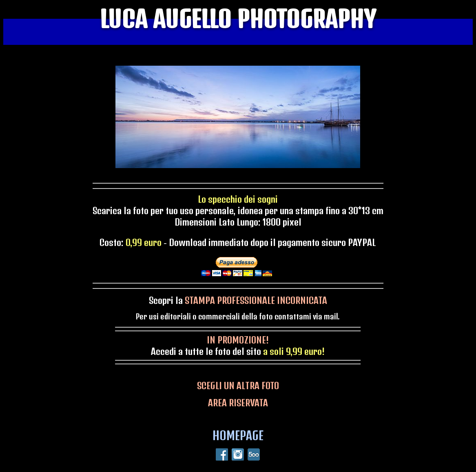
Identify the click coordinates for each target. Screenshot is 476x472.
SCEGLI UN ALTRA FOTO (238, 386)
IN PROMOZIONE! (238, 340)
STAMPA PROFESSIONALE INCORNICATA (256, 300)
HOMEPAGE (238, 435)
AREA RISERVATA (238, 403)
